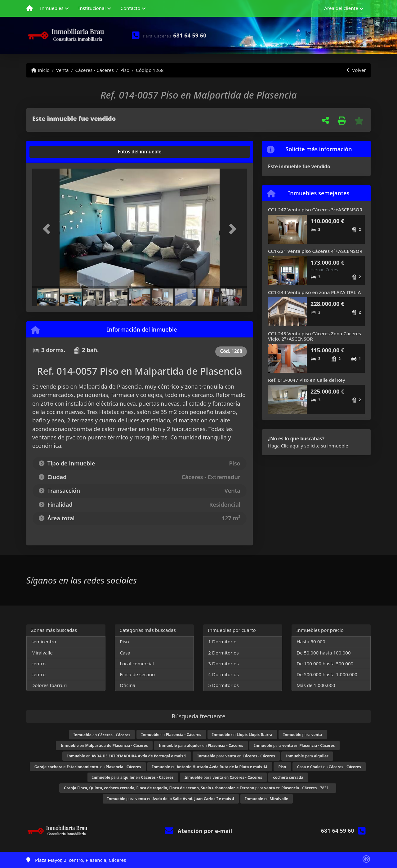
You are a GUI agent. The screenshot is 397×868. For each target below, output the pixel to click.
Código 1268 (150, 70)
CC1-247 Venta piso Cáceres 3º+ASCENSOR (315, 209)
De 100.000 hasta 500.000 (325, 663)
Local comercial (137, 663)
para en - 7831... (198, 788)
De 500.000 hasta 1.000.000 (327, 674)
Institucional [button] (92, 8)
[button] (48, 229)
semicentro (44, 641)
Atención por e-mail (198, 831)
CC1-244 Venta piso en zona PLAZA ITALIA (314, 292)
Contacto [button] (130, 8)
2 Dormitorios (223, 653)
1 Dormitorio (222, 641)
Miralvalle (42, 653)
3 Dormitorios (223, 663)
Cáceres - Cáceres (94, 70)
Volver (356, 70)
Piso (125, 70)
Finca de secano (137, 674)
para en (201, 745)
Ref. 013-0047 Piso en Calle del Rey (307, 380)
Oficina (127, 685)
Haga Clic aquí (284, 446)
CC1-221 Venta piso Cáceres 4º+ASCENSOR (315, 251)
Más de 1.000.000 (316, 685)
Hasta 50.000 (311, 641)
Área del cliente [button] (341, 8)
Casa (125, 653)
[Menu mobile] (30, 8)
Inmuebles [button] (52, 8)
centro (38, 663)
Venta (62, 70)
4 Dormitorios (223, 674)
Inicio (40, 70)
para (303, 735)
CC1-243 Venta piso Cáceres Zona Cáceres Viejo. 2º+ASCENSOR (314, 336)
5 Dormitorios (223, 685)
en (102, 735)
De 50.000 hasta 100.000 (323, 653)
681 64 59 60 (190, 35)
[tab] (56, 152)
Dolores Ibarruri (49, 685)
